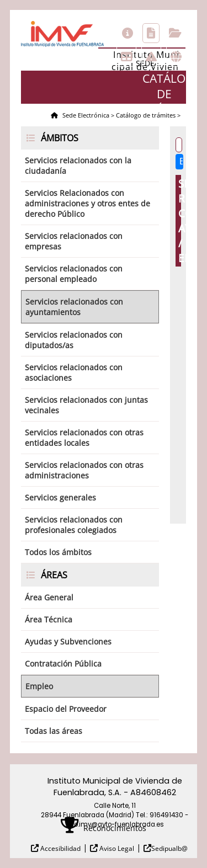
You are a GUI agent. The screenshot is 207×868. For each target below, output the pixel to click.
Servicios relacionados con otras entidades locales (84, 438)
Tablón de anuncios (126, 57)
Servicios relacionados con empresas (74, 241)
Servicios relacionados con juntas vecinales (86, 405)
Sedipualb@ (169, 848)
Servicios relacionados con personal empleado (74, 274)
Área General (49, 597)
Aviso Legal (116, 848)
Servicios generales (60, 497)
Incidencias (151, 57)
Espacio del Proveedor (66, 709)
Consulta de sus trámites (175, 33)
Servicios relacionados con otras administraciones (84, 470)
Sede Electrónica (85, 115)
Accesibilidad (60, 848)
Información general (128, 33)
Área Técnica (49, 619)
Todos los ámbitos (58, 552)
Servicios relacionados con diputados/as (74, 340)
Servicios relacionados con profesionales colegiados (74, 525)
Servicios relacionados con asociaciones (74, 372)
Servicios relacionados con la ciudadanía (78, 166)
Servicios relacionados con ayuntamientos (74, 307)
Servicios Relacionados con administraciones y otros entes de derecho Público (87, 203)
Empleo (39, 686)
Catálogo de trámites (151, 33)
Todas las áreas (54, 731)
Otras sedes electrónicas (176, 57)
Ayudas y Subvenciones (68, 641)
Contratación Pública (63, 664)
